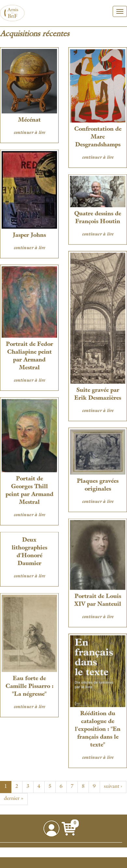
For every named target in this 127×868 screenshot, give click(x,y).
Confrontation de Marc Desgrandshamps (97, 137)
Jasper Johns (29, 235)
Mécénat (29, 120)
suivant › (113, 787)
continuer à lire (29, 133)
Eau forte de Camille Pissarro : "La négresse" (29, 685)
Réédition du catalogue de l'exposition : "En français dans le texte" (97, 727)
